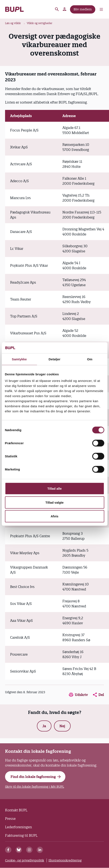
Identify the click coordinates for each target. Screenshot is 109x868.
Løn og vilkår (13, 23)
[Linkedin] (40, 850)
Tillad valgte (54, 502)
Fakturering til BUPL (21, 835)
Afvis (54, 516)
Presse (10, 819)
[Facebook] (8, 850)
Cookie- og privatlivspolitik (25, 860)
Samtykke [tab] (19, 359)
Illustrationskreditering (65, 860)
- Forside (14, 9)
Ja (44, 726)
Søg (57, 9)
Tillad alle (54, 489)
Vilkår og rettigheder (40, 23)
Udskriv (78, 695)
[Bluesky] (19, 850)
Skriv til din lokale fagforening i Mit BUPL (35, 787)
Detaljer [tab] (55, 359)
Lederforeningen (18, 827)
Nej (62, 726)
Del (98, 695)
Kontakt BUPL (16, 810)
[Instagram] (29, 850)
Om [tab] (90, 359)
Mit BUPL (65, 9)
